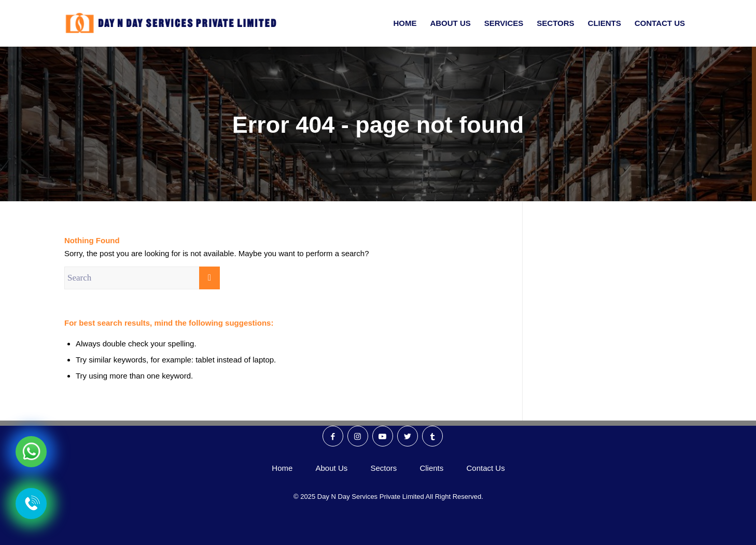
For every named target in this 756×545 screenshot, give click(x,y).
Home (282, 468)
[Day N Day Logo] (176, 23)
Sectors (383, 468)
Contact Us (485, 468)
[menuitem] (405, 23)
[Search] (142, 278)
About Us (332, 468)
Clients (431, 468)
